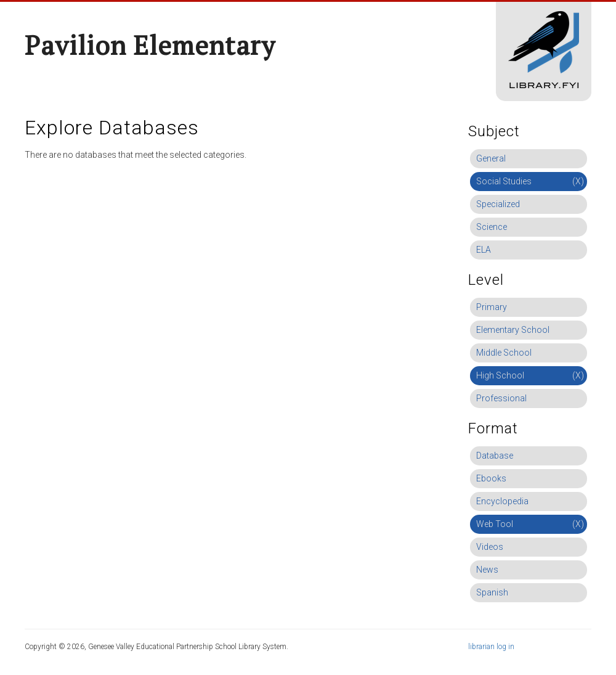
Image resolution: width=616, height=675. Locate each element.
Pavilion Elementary (150, 45)
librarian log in (491, 647)
